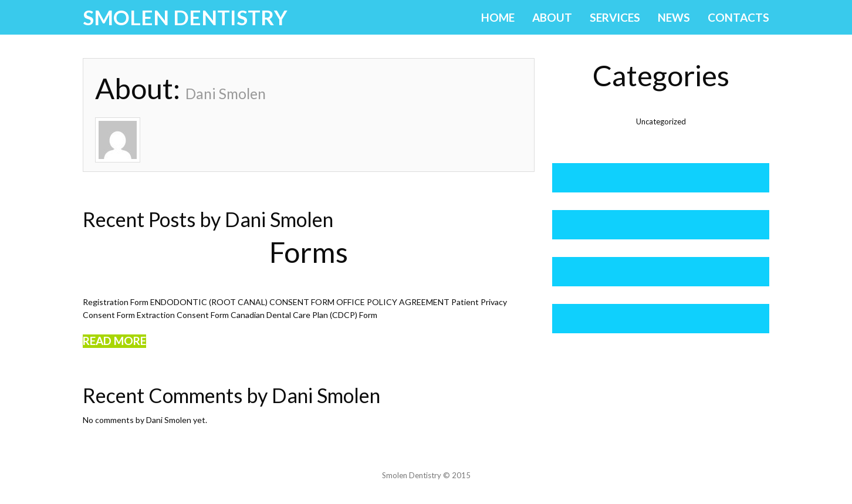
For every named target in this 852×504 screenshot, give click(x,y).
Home (498, 17)
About (552, 17)
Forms (309, 252)
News (674, 17)
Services (615, 17)
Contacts (738, 17)
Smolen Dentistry (185, 17)
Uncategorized (661, 121)
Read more (114, 341)
